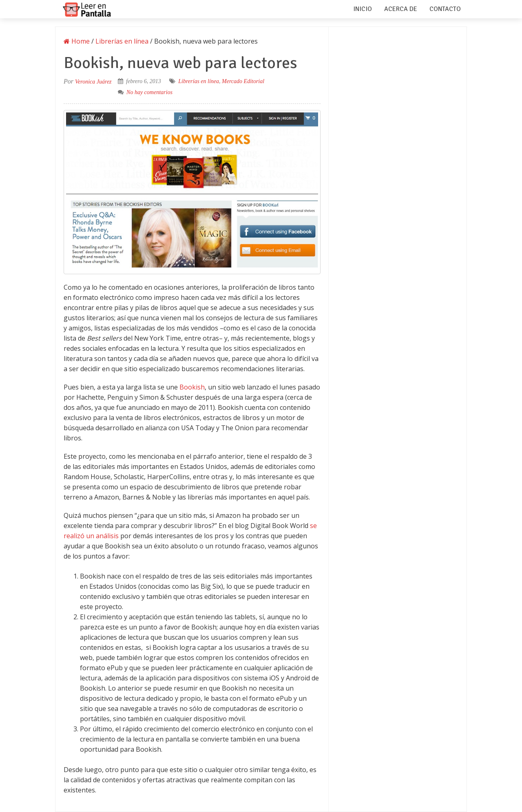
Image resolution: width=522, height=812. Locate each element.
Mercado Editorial (243, 81)
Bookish (192, 387)
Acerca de (401, 9)
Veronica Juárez (93, 82)
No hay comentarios (149, 92)
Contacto (445, 9)
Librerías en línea (199, 81)
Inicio (363, 9)
